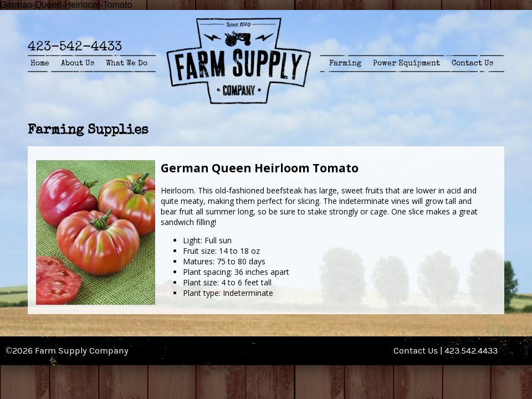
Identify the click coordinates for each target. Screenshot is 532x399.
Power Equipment (406, 63)
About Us (78, 63)
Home (40, 63)
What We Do (127, 63)
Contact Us (472, 63)
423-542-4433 (75, 46)
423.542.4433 (471, 351)
